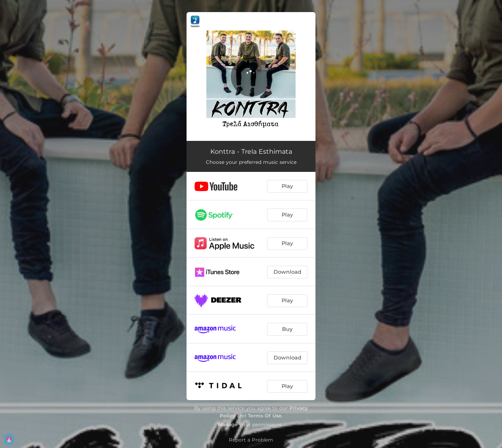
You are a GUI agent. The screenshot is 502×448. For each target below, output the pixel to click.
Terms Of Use (265, 416)
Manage (228, 424)
